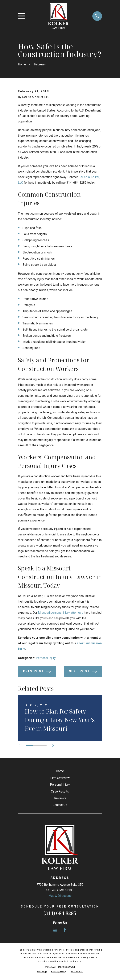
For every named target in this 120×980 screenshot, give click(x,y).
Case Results (60, 791)
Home (60, 771)
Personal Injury (46, 658)
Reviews (60, 798)
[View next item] (53, 745)
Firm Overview (60, 778)
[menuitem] (42, 972)
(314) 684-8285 (60, 913)
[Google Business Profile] (55, 930)
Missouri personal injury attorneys (61, 613)
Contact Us (60, 805)
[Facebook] (65, 930)
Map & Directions (60, 896)
